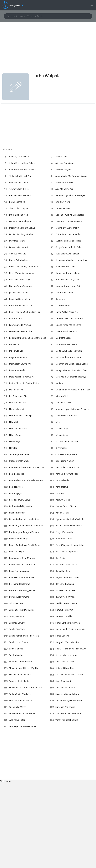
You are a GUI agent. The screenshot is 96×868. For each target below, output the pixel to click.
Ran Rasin (60, 558)
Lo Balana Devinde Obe (20, 331)
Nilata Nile (14, 422)
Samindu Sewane (17, 623)
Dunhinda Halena (17, 241)
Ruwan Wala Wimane (19, 597)
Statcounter (6, 781)
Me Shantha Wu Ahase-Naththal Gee (73, 390)
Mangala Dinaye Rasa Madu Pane (72, 370)
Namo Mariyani (16, 409)
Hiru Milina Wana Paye (20, 280)
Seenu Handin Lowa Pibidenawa (71, 649)
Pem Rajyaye (15, 493)
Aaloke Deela (62, 157)
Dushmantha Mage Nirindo (68, 241)
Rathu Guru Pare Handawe (22, 577)
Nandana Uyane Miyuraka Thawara (72, 409)
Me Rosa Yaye (16, 390)
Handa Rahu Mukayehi (20, 260)
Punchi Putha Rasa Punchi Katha (25, 545)
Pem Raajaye (62, 487)
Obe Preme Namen (65, 461)
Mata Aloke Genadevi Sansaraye (71, 377)
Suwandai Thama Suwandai (22, 713)
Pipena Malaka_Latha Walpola (70, 519)
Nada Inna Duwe (63, 403)
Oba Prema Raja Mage (66, 454)
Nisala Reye (15, 441)
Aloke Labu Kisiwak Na (20, 176)
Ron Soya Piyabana (65, 584)
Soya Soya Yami (63, 681)
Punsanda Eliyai (16, 552)
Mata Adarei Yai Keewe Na (22, 377)
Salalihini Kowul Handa (66, 603)
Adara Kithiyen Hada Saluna (22, 163)
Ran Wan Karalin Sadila (66, 564)
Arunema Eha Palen (65, 182)
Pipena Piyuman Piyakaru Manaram (26, 526)
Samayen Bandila (64, 616)
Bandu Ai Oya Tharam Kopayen (70, 195)
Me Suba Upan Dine (19, 396)
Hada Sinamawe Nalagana (68, 254)
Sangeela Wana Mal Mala (67, 642)
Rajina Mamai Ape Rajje (67, 552)
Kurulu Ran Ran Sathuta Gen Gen (25, 312)
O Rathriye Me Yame (19, 454)
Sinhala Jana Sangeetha (20, 675)
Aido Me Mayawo (64, 169)
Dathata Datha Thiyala (20, 221)
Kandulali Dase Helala (19, 299)
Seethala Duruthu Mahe (67, 655)
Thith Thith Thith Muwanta (68, 713)
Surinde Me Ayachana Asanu (69, 700)
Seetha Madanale (17, 655)
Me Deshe (60, 383)
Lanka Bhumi (15, 318)
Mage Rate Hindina (18, 357)
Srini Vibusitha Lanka (65, 687)
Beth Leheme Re (17, 202)
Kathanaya (60, 299)
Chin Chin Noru (63, 202)
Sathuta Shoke (16, 649)
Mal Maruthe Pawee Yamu (68, 357)
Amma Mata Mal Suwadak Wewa (71, 176)
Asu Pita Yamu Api (64, 189)
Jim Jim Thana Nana (19, 292)
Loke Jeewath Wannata (66, 331)
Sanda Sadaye (62, 636)
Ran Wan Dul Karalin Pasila (22, 564)
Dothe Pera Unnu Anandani (68, 234)
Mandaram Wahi (17, 370)
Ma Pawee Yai (16, 351)
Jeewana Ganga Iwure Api (68, 286)
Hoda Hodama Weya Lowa (68, 280)
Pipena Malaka (62, 513)
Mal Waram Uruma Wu (20, 364)
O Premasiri (61, 448)
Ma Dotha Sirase (63, 338)
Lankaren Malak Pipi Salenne (69, 318)
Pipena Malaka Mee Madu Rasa (24, 519)
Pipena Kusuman (17, 513)
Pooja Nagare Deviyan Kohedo (24, 532)
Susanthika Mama (18, 707)
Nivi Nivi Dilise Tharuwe (67, 441)
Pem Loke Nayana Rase (67, 474)
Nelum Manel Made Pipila (21, 416)
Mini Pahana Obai (17, 403)
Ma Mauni (14, 344)
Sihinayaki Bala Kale (65, 668)
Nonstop (13, 448)
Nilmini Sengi (62, 428)
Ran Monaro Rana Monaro (22, 558)
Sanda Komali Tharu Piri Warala (24, 636)
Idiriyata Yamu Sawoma (20, 286)
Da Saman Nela (63, 208)
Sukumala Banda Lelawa (67, 694)
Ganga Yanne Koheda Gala (68, 247)
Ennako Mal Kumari (18, 247)
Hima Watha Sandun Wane (22, 273)
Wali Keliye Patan (17, 720)
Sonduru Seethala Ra (19, 681)
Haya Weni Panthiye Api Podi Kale (25, 267)
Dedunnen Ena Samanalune (69, 221)
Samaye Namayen (64, 610)
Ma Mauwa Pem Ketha (66, 344)
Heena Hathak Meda (65, 267)
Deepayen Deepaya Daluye (22, 228)
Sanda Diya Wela (17, 629)
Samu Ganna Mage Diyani (68, 623)
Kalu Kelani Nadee (64, 292)
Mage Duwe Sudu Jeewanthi (69, 351)
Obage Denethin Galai (20, 461)
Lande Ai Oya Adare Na (67, 312)
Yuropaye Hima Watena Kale (23, 726)
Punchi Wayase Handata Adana (70, 545)
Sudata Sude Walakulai (20, 694)
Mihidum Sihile (62, 396)
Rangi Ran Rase (63, 571)
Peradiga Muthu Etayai (20, 500)
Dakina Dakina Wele (19, 215)
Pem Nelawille (16, 487)
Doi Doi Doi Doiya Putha (21, 234)
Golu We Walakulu (18, 254)
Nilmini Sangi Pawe (18, 428)
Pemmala (60, 493)
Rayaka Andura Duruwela (67, 577)
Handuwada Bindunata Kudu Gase (72, 260)
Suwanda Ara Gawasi (65, 707)
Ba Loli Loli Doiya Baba (20, 195)
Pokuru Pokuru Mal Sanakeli (69, 526)
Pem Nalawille (62, 480)
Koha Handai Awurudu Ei (21, 305)
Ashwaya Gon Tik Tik (19, 189)
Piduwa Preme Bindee (66, 506)
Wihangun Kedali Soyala (67, 720)
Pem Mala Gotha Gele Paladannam (26, 480)
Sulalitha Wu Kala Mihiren (21, 700)
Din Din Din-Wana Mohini (67, 228)
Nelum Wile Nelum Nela (67, 416)
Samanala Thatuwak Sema (22, 610)
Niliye (58, 422)
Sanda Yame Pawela (19, 642)
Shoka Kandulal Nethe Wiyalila (23, 668)
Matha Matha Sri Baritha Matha (24, 383)
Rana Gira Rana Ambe (20, 571)
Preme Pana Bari (64, 539)
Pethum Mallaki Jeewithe (21, 506)
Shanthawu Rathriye (65, 662)
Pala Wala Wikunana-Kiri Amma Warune (28, 467)
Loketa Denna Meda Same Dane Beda (28, 338)
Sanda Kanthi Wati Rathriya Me (70, 629)
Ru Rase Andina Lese (65, 590)
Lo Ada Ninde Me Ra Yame (68, 325)
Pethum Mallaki (63, 500)
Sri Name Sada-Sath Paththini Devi (26, 687)
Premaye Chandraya (19, 539)
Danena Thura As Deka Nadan (70, 215)
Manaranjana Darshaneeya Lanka (72, 364)
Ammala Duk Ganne (19, 182)
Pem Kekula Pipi (17, 474)
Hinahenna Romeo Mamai (68, 273)
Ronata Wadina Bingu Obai (22, 590)
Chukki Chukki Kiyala (19, 208)
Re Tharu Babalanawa (20, 584)
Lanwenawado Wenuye (20, 325)
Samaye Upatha (17, 616)
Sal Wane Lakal (16, 603)
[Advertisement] (48, 51)
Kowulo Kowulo (63, 305)
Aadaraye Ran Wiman (19, 157)
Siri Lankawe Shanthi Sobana (69, 675)
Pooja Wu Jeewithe (64, 532)
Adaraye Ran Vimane (65, 163)
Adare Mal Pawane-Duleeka (22, 169)
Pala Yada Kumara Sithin (67, 467)
